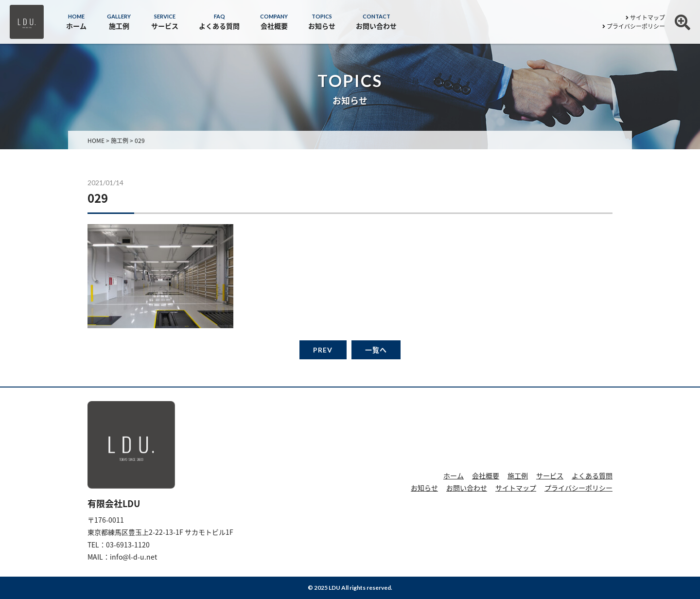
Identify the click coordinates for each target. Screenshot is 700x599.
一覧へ (376, 350)
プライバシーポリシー (634, 26)
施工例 (518, 476)
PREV (323, 350)
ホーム (454, 476)
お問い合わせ (467, 488)
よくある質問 (592, 476)
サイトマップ (645, 18)
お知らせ (424, 488)
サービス (550, 476)
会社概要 (486, 476)
